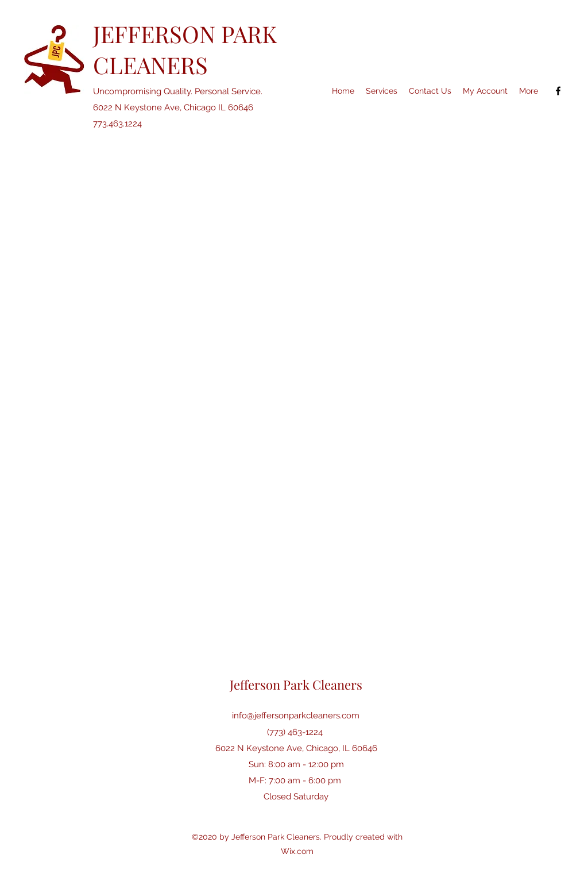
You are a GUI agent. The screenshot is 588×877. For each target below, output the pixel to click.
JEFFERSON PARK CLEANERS (185, 49)
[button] (529, 91)
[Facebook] (558, 91)
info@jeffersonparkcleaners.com (296, 716)
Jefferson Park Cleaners (296, 684)
